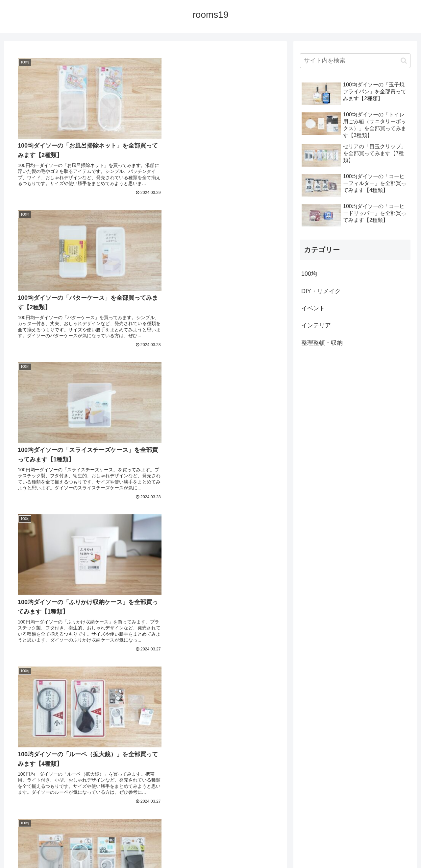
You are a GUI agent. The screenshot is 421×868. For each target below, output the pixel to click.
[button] (404, 61)
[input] (355, 61)
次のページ (146, 779)
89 (181, 804)
